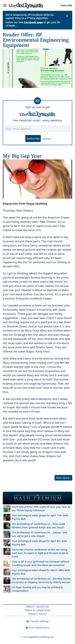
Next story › (63, 478)
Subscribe (33, 138)
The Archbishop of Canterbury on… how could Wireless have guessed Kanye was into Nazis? (38, 526)
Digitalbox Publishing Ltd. (41, 637)
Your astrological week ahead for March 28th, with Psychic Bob (41, 572)
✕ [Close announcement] (67, 16)
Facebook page (34, 22)
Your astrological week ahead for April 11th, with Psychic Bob (40, 517)
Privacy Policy (37, 614)
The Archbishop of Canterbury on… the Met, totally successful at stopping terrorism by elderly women (41, 580)
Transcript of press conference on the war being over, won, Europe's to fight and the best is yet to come (40, 553)
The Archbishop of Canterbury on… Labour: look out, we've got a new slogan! (40, 534)
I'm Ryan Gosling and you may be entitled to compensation (37, 589)
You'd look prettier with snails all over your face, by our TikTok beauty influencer (41, 509)
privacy (47, 139)
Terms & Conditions (37, 610)
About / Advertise (37, 607)
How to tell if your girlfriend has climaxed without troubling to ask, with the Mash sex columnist (41, 563)
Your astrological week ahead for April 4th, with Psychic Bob (39, 543)
